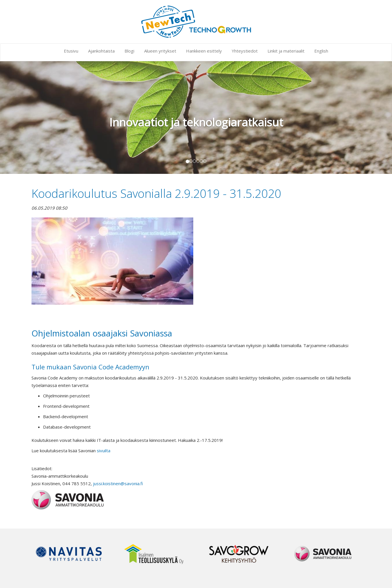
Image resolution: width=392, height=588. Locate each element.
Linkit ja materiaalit (286, 51)
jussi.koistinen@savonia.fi (118, 483)
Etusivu (71, 51)
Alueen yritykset (160, 51)
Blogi (129, 51)
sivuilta (104, 451)
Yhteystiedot (245, 51)
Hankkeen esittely (204, 51)
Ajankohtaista (101, 51)
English (321, 51)
